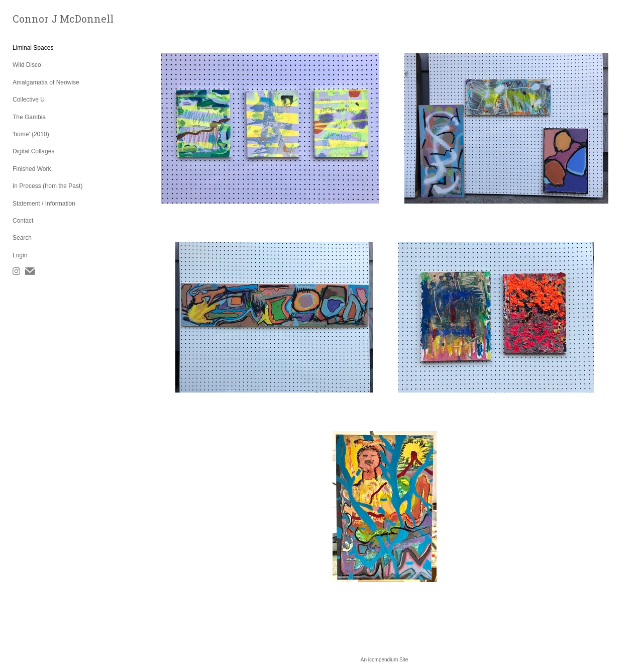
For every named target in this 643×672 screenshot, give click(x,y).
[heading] (38, 19)
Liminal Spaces (33, 48)
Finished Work (32, 169)
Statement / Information (44, 204)
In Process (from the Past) (47, 186)
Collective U (29, 100)
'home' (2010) (31, 134)
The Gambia (29, 117)
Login (20, 255)
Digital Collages (33, 151)
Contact (23, 221)
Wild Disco (27, 65)
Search (22, 238)
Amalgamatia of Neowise (46, 82)
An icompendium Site (385, 660)
